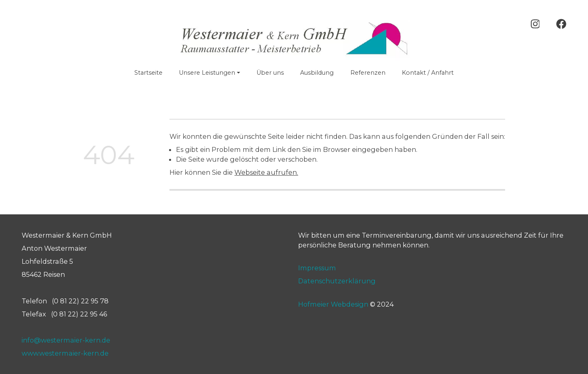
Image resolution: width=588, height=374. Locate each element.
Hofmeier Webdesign (333, 304)
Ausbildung (317, 73)
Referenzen (368, 73)
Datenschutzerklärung (337, 281)
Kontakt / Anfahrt (428, 73)
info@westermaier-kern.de (66, 340)
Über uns (270, 73)
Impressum (317, 268)
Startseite (148, 73)
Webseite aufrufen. (266, 172)
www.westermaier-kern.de (65, 353)
